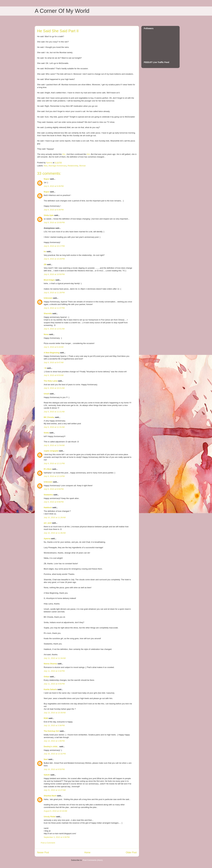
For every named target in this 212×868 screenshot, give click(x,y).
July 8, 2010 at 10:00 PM (54, 222)
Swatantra (48, 495)
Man (46, 166)
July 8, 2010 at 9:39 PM (54, 210)
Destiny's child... (51, 746)
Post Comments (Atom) (93, 860)
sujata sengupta (51, 451)
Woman (83, 166)
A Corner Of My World (62, 11)
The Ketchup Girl (51, 731)
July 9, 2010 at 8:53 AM (54, 375)
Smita (46, 433)
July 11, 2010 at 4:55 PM (54, 684)
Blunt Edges (49, 280)
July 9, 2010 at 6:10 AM (54, 347)
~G (45, 368)
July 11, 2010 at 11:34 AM (55, 658)
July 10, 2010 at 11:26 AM (55, 517)
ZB (45, 264)
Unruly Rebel (50, 817)
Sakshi (47, 775)
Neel (46, 759)
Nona (46, 334)
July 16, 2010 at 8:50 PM (54, 769)
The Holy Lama (50, 381)
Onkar (47, 677)
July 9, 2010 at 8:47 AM (54, 362)
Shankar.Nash (50, 796)
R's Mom (48, 469)
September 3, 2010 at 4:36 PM (57, 837)
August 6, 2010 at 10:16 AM (55, 811)
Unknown (48, 298)
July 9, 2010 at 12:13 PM (54, 476)
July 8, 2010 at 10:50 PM (54, 274)
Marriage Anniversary (58, 166)
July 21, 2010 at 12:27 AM (55, 790)
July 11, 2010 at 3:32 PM (54, 671)
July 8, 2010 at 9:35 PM (54, 186)
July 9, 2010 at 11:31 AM (54, 427)
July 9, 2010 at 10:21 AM (54, 388)
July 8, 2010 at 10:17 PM (54, 246)
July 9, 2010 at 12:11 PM (54, 463)
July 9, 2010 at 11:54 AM (54, 445)
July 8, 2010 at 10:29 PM (54, 259)
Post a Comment (48, 843)
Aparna (47, 539)
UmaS (46, 394)
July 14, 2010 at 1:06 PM (54, 741)
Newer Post (43, 852)
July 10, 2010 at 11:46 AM (55, 533)
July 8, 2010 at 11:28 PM (54, 293)
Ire (45, 251)
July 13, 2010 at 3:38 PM (54, 725)
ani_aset (48, 523)
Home (87, 852)
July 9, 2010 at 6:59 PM (54, 489)
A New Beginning (52, 353)
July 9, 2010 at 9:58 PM (54, 502)
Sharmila (48, 313)
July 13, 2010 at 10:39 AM (55, 713)
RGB (46, 718)
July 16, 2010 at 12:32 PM (55, 754)
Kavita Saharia (50, 689)
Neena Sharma (50, 664)
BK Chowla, (49, 417)
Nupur (47, 179)
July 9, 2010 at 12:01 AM (54, 329)
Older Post (131, 852)
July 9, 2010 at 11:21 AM (54, 412)
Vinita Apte (49, 215)
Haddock (48, 507)
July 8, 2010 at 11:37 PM (54, 308)
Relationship (73, 166)
